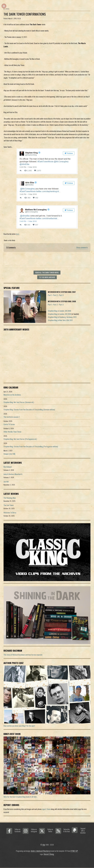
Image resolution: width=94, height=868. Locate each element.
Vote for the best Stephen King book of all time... (21, 797)
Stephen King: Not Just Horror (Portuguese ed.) (20, 439)
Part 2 (56, 295)
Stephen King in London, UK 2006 (59, 311)
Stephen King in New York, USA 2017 (60, 320)
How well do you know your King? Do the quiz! (19, 726)
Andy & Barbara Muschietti (13, 474)
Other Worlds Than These (12, 432)
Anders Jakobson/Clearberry (41, 851)
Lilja (44, 845)
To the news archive (47, 277)
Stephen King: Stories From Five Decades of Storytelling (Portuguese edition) (31, 446)
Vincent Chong (49, 854)
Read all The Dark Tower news (47, 273)
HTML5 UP (74, 851)
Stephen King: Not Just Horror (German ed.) (19, 402)
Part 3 (61, 295)
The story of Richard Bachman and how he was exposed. (23, 655)
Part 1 (50, 295)
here (18, 234)
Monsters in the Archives (12, 395)
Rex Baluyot (8, 467)
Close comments (82, 247)
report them (46, 809)
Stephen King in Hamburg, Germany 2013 (62, 317)
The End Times (9, 505)
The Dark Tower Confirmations (25, 14)
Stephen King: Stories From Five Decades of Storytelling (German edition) (29, 410)
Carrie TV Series (9, 424)
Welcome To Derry (10, 513)
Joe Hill (6, 482)
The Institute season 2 (12, 417)
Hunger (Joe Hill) (9, 454)
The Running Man (10, 498)
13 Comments (11, 247)
